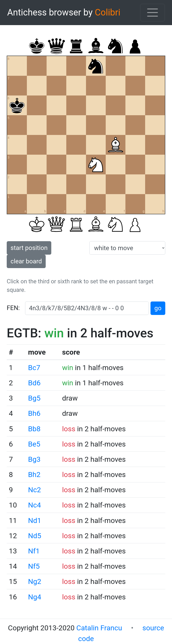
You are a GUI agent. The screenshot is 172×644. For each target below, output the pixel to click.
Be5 (34, 444)
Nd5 (35, 536)
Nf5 (34, 566)
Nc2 (34, 490)
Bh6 (34, 413)
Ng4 (35, 597)
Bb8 (34, 429)
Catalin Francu (99, 628)
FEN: (13, 308)
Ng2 (35, 581)
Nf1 (34, 551)
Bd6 (34, 383)
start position (29, 248)
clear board (26, 261)
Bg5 (34, 398)
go (158, 308)
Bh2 (34, 475)
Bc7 (34, 368)
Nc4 (34, 505)
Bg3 (34, 459)
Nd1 (35, 520)
